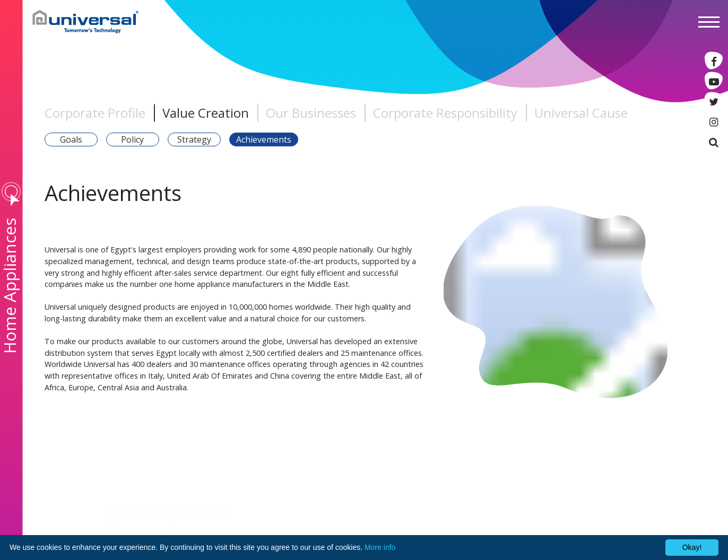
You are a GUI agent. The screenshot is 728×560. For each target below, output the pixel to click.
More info (380, 547)
